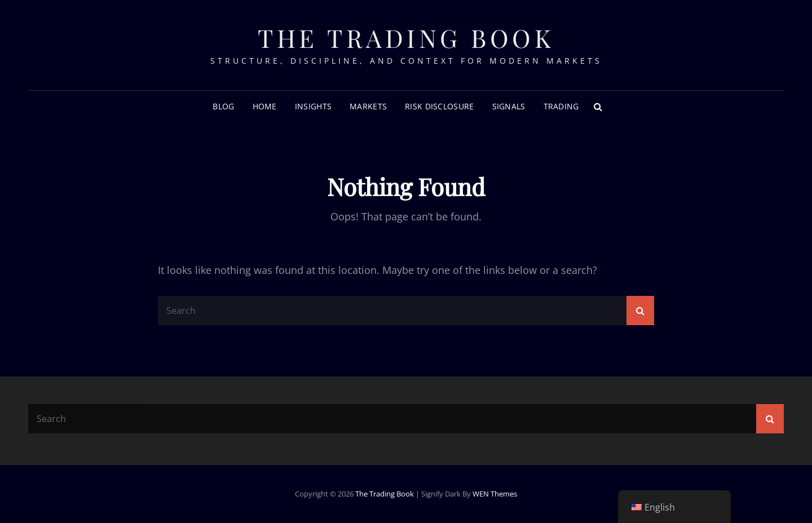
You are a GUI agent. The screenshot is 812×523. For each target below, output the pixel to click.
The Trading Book (406, 37)
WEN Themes (495, 494)
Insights (313, 106)
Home (265, 106)
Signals (509, 106)
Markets (368, 106)
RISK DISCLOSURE (439, 106)
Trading (561, 106)
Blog (223, 106)
